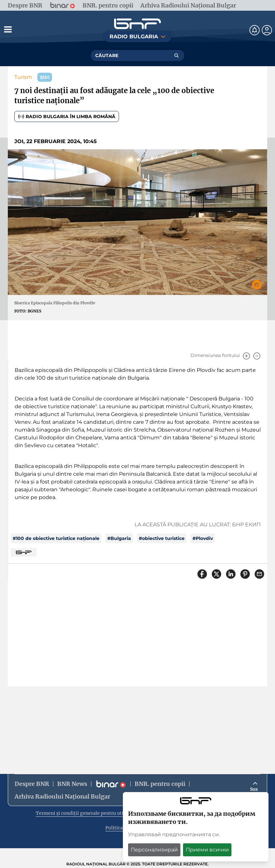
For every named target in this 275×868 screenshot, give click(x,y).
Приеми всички (207, 850)
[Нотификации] (255, 30)
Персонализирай (154, 850)
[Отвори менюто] (8, 29)
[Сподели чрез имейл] (259, 574)
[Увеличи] (246, 356)
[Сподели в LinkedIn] (231, 574)
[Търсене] (177, 55)
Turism (23, 77)
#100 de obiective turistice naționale (56, 538)
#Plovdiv (203, 538)
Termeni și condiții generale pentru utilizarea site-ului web (103, 813)
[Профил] (267, 30)
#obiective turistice (162, 538)
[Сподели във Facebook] (202, 574)
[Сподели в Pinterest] (245, 574)
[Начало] (137, 24)
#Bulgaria (119, 538)
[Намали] (257, 356)
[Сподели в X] (216, 574)
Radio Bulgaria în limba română (67, 116)
